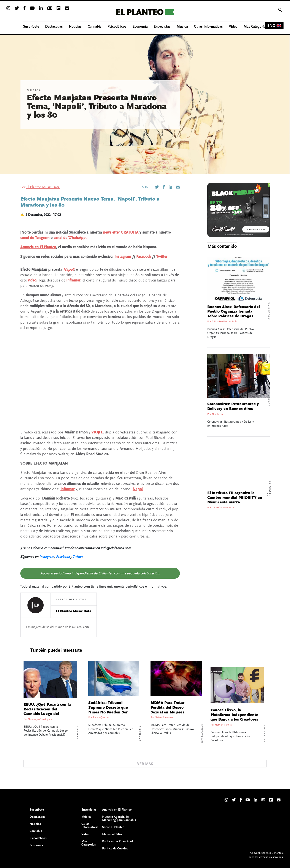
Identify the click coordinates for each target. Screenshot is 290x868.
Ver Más (145, 764)
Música (34, 90)
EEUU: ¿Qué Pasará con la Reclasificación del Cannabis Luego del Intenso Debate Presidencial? (47, 714)
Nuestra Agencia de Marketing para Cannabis (119, 818)
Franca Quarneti (101, 717)
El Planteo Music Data (43, 187)
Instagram (123, 257)
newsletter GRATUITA (121, 232)
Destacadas (202, 733)
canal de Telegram (35, 238)
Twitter (162, 257)
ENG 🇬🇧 (274, 26)
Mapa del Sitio (112, 834)
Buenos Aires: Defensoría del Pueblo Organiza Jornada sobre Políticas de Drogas (234, 312)
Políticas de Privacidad (117, 841)
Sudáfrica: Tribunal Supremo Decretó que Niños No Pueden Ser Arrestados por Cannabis (111, 710)
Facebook (144, 257)
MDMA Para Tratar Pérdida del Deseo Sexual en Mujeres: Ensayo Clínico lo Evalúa (173, 710)
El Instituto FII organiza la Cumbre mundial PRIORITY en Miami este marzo (235, 498)
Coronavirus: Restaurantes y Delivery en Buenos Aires (233, 406)
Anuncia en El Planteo (38, 247)
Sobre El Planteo (113, 827)
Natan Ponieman (164, 717)
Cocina (269, 400)
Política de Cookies (115, 848)
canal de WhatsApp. (70, 238)
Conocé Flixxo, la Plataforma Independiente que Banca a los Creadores (234, 715)
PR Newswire (269, 488)
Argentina (269, 311)
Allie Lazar (217, 414)
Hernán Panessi (224, 725)
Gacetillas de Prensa (223, 508)
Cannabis (78, 733)
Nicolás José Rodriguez (40, 719)
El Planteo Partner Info (224, 322)
